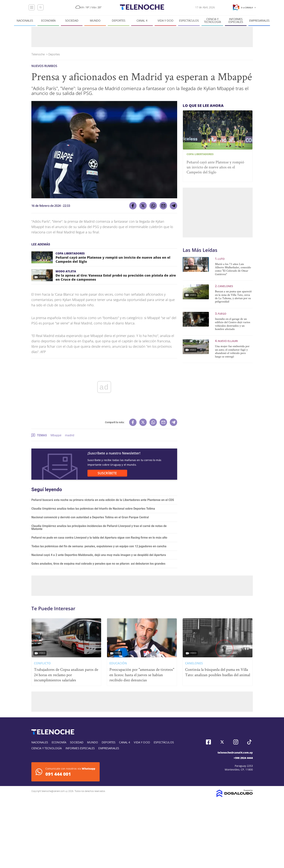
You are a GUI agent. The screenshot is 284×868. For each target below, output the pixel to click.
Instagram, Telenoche (236, 742)
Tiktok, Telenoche (249, 742)
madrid (70, 435)
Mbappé (56, 435)
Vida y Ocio (166, 21)
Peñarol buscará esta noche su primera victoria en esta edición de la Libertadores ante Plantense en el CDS (103, 500)
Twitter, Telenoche (222, 742)
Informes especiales (236, 20)
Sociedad (72, 21)
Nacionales (25, 21)
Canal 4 (142, 21)
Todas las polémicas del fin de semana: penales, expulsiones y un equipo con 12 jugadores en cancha (99, 546)
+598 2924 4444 (243, 758)
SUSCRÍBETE (107, 473)
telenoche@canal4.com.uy (235, 753)
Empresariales (259, 21)
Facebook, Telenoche (208, 742)
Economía (48, 21)
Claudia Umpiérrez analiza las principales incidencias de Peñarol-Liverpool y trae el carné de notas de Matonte (99, 527)
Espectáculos (189, 21)
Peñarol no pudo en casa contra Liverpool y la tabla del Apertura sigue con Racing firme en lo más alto (99, 538)
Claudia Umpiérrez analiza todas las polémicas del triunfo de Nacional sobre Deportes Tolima (93, 509)
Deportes (119, 21)
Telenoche (38, 54)
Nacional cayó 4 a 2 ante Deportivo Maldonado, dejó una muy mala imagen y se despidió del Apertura (99, 555)
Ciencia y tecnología (212, 20)
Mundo (95, 21)
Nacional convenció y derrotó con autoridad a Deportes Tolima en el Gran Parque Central (90, 517)
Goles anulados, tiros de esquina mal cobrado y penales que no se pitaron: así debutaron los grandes (98, 564)
